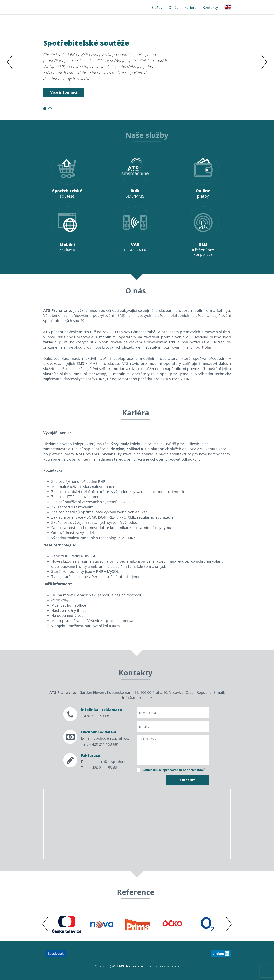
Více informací (64, 92)
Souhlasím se (174, 770)
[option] (137, 67)
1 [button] (45, 109)
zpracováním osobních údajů (184, 770)
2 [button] (50, 109)
